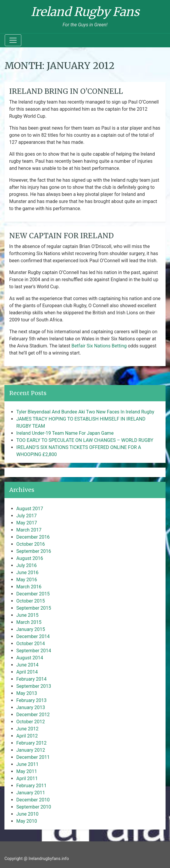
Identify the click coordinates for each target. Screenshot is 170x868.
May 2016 (27, 580)
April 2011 (27, 778)
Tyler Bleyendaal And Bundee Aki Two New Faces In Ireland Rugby (85, 412)
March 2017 (29, 530)
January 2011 (31, 793)
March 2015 (29, 622)
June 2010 (27, 814)
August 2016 (30, 558)
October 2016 (31, 544)
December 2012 (33, 715)
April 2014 (27, 672)
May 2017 (27, 523)
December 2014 (33, 636)
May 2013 (27, 693)
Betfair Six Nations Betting (99, 346)
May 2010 (27, 821)
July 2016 (27, 565)
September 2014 (34, 651)
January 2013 (31, 707)
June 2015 (27, 615)
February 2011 (31, 786)
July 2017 (27, 516)
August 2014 (30, 658)
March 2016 (29, 587)
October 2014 (31, 644)
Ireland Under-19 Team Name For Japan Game (65, 433)
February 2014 (31, 679)
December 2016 (33, 537)
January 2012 (31, 750)
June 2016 (27, 573)
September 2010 (34, 807)
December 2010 (33, 800)
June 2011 (27, 764)
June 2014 (27, 665)
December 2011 (33, 757)
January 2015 (31, 629)
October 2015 (31, 601)
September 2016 (34, 551)
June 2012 (27, 729)
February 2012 (31, 743)
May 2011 (27, 771)
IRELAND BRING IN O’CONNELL (66, 91)
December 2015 (33, 594)
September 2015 (34, 608)
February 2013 (31, 700)
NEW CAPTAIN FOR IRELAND (61, 236)
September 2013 (34, 686)
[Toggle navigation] (13, 40)
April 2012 (27, 736)
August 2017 (30, 509)
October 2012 (31, 722)
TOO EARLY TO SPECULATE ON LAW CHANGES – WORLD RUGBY (85, 440)
